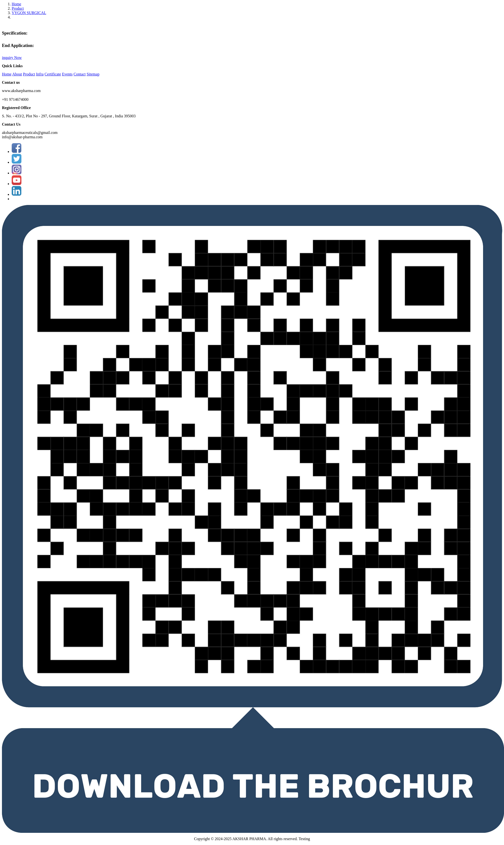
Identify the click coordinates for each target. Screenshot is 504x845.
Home (16, 4)
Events (67, 74)
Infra (40, 74)
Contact (80, 74)
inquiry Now (12, 58)
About (17, 74)
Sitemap (93, 74)
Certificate (53, 74)
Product (18, 8)
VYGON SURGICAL (29, 13)
